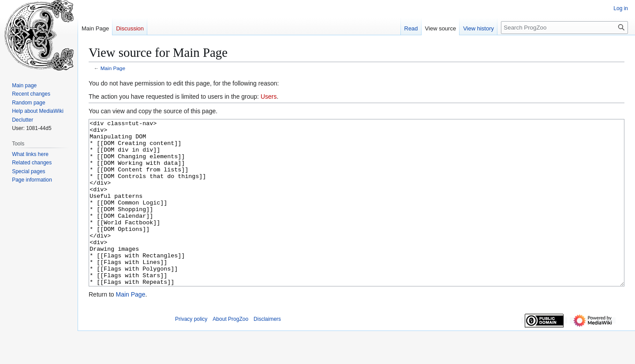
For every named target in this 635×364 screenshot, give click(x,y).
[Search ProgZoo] (564, 28)
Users (269, 97)
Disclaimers (267, 352)
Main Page (113, 68)
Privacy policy (191, 352)
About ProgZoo (230, 352)
